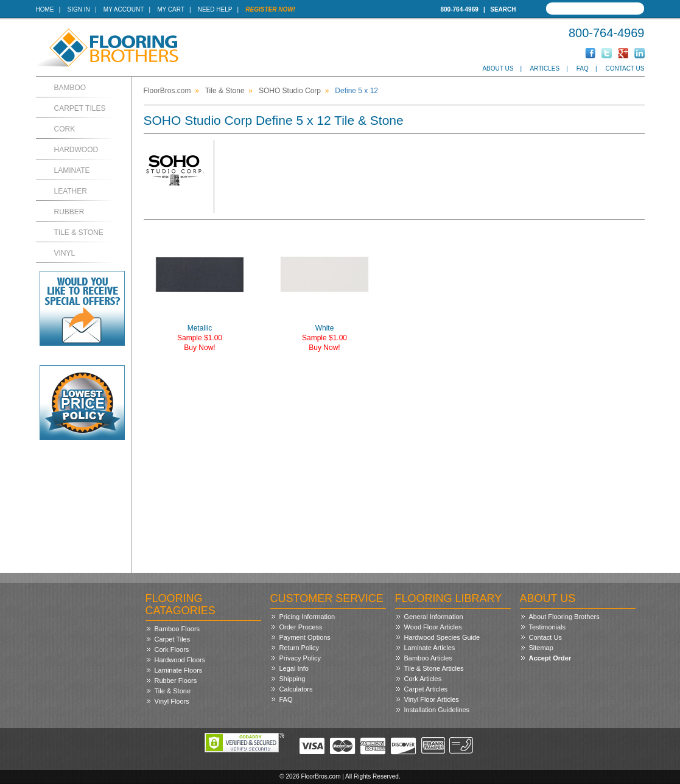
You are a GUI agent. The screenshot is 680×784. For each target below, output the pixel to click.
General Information (434, 617)
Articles (545, 68)
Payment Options (305, 637)
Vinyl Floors (172, 701)
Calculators (296, 689)
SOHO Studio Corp (290, 91)
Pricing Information (307, 617)
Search (503, 9)
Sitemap (541, 648)
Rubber (69, 212)
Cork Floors (172, 649)
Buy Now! (199, 348)
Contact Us (625, 68)
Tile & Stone (79, 233)
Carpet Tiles (80, 108)
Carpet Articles (426, 689)
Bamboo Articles (428, 658)
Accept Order (550, 658)
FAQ (583, 68)
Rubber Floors (176, 681)
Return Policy (299, 648)
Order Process (301, 627)
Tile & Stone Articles (434, 668)
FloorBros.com (167, 91)
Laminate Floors (179, 670)
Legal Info (294, 668)
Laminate (72, 170)
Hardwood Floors (180, 660)
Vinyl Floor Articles (432, 699)
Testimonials (548, 627)
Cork (65, 129)
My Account (124, 9)
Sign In (79, 9)
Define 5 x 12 (356, 91)
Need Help (215, 9)
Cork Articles (423, 679)
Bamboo (70, 88)
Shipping (293, 679)
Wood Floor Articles (433, 627)
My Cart (170, 9)
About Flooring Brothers (564, 617)
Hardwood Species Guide (442, 637)
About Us (498, 68)
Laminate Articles (430, 648)
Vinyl (65, 253)
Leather (71, 191)
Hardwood (76, 150)
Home (45, 9)
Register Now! (270, 9)
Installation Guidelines (437, 710)
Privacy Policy (300, 658)
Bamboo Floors (177, 629)
